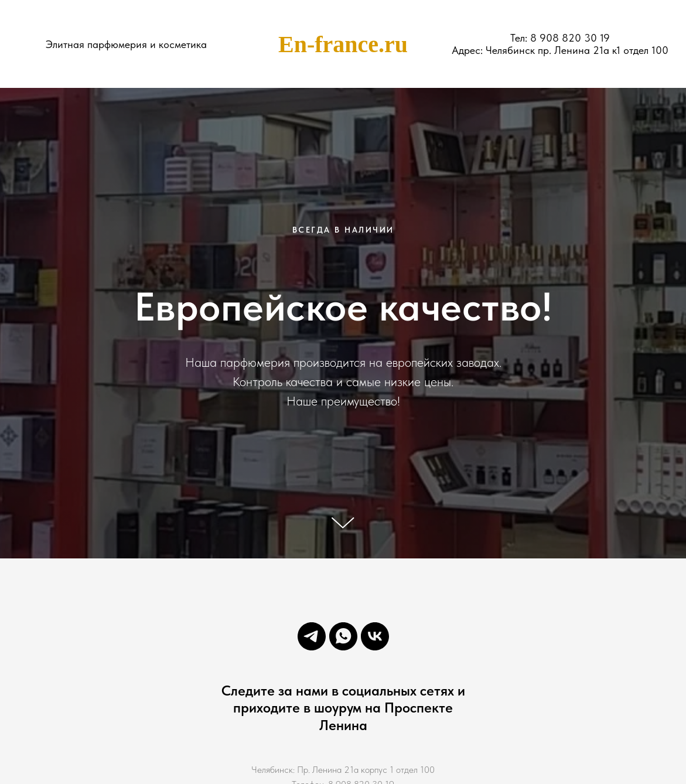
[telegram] (312, 636)
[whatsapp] (343, 636)
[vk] (375, 636)
